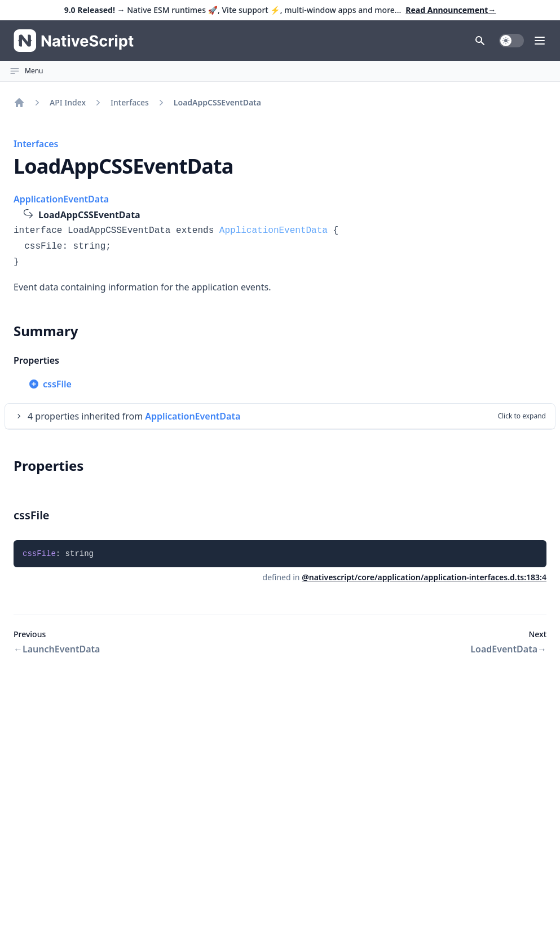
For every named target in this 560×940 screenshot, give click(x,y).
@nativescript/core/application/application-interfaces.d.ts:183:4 (424, 577)
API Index (68, 102)
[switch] (512, 41)
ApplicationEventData (61, 199)
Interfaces (130, 102)
